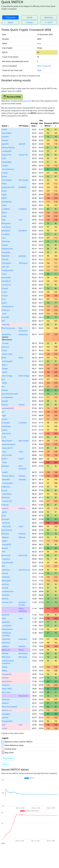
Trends (29, 17)
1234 (4, 437)
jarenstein (6, 622)
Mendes (5, 653)
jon (3, 379)
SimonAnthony (8, 169)
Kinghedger (7, 162)
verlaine (5, 137)
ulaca (4, 452)
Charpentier (7, 674)
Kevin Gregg (7, 376)
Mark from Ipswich (10, 707)
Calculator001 (8, 563)
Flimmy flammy (8, 148)
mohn (4, 129)
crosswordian (7, 483)
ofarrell (5, 573)
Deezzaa (5, 534)
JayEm (4, 303)
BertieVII (5, 615)
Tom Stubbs (7, 180)
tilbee (4, 184)
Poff (4, 552)
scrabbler (6, 234)
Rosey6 (5, 548)
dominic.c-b (7, 710)
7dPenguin (6, 263)
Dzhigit (5, 368)
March (5, 213)
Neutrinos (49, 17)
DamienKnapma (9, 444)
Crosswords (10, 17)
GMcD (4, 383)
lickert (5, 176)
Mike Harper (7, 441)
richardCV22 (7, 501)
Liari (4, 238)
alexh (4, 205)
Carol (4, 314)
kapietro (5, 646)
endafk (5, 472)
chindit (5, 173)
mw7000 (6, 317)
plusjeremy (6, 334)
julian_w (5, 347)
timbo (4, 462)
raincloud (6, 523)
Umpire (5, 166)
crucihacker (7, 626)
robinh (5, 372)
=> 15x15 (49, 22)
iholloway (6, 577)
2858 (39, 70)
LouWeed (6, 209)
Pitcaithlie (23, 231)
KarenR (5, 288)
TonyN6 (5, 588)
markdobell (7, 151)
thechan (5, 678)
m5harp (5, 505)
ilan (3, 387)
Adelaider (6, 325)
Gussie (5, 419)
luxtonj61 (6, 519)
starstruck (6, 570)
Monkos (5, 599)
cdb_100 (5, 267)
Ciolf (4, 158)
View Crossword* (44, 66)
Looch (4, 292)
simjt (4, 618)
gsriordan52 (7, 530)
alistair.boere (7, 629)
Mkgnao (5, 537)
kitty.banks (6, 434)
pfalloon (5, 703)
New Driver (23, 696)
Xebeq (4, 671)
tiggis (4, 194)
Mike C (5, 365)
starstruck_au (24, 570)
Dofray (5, 667)
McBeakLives (7, 249)
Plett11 (22, 459)
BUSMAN (22, 187)
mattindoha (7, 494)
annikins (5, 584)
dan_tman (6, 692)
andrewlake (7, 202)
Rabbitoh (6, 256)
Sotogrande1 (7, 721)
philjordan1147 (8, 187)
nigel (4, 415)
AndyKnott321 (8, 270)
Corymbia (6, 423)
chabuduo (6, 639)
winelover (6, 699)
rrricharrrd (6, 285)
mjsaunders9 (7, 448)
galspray (22, 256)
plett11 (5, 459)
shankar (5, 718)
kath (4, 516)
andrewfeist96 (8, 408)
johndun (5, 466)
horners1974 (7, 602)
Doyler (5, 541)
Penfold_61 (7, 281)
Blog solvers (26, 101)
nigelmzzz (6, 487)
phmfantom (7, 681)
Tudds (4, 350)
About (10, 22)
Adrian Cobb (7, 354)
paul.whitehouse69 (10, 394)
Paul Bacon (6, 227)
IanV (4, 725)
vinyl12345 (6, 526)
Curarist (5, 343)
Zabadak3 (6, 479)
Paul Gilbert (7, 133)
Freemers (6, 310)
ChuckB (5, 259)
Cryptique (6, 559)
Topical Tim (7, 155)
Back (3, 843)
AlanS (4, 191)
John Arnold (7, 455)
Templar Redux (8, 476)
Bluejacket (6, 223)
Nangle (5, 401)
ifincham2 (6, 643)
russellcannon (8, 591)
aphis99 (5, 144)
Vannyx (5, 390)
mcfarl (5, 728)
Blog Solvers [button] (8, 758)
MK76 (4, 198)
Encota (5, 296)
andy (4, 216)
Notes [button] (5, 764)
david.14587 (7, 689)
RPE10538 (6, 657)
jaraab (5, 490)
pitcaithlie (6, 231)
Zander (5, 245)
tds (3, 412)
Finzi (4, 299)
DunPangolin (7, 361)
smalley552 (7, 544)
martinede (6, 426)
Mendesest (23, 653)
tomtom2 (6, 685)
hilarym (5, 140)
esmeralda (6, 278)
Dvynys (5, 405)
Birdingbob (7, 581)
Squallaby (6, 252)
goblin (5, 512)
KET (4, 321)
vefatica (5, 508)
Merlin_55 (6, 650)
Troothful (6, 595)
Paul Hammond (8, 328)
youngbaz (6, 714)
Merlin (21, 650)
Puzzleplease (7, 397)
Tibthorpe (6, 241)
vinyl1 (21, 526)
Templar (22, 476)
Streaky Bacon (8, 306)
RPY (3, 566)
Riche (4, 358)
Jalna (39, 43)
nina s (4, 274)
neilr (4, 220)
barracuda (6, 555)
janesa (5, 430)
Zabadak (22, 479)
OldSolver (6, 498)
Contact (30, 22)
